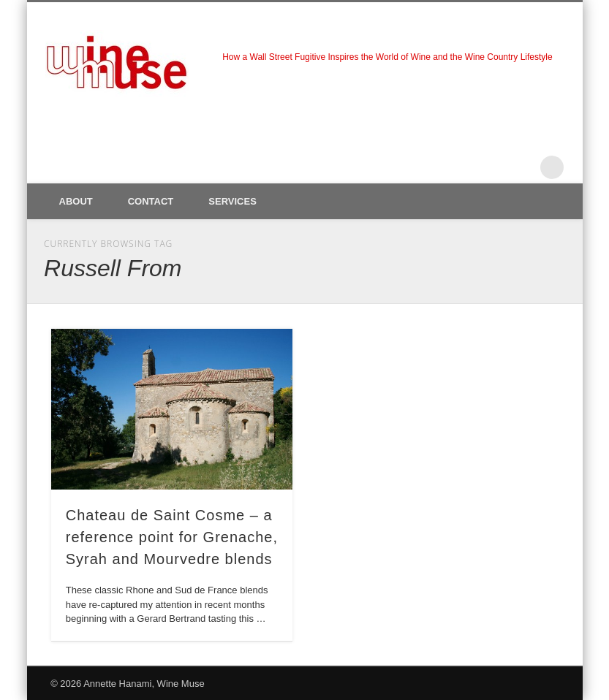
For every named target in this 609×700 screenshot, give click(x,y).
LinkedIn (522, 167)
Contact (151, 201)
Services (232, 201)
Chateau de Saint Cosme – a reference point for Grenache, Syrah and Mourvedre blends (172, 537)
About (76, 201)
